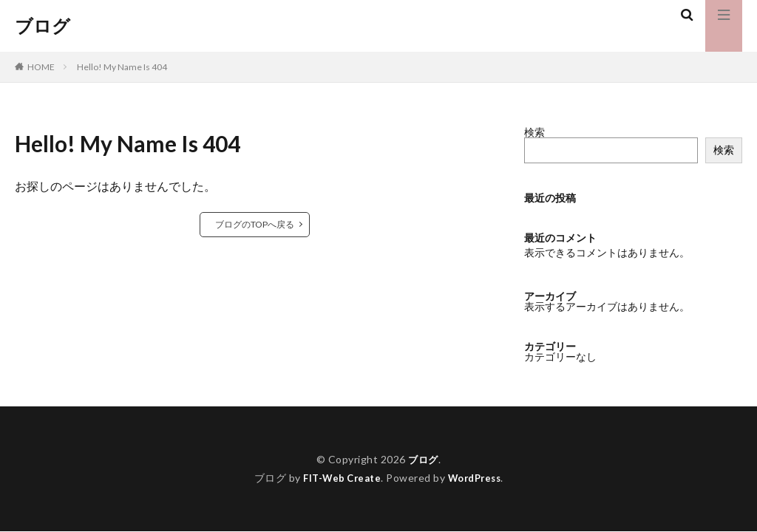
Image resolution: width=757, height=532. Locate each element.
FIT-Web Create (339, 478)
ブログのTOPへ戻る (255, 224)
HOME (41, 66)
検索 (534, 132)
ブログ (43, 26)
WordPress (478, 478)
